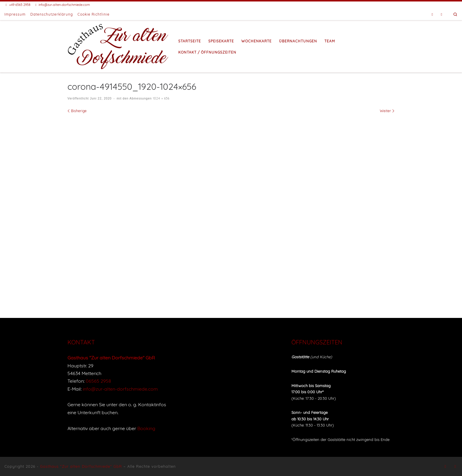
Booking (146, 428)
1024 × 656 (161, 98)
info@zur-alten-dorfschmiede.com (120, 389)
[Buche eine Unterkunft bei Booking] (442, 15)
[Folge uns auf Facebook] (432, 15)
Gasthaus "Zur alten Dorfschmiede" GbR (81, 466)
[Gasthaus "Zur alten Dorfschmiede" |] (118, 46)
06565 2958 (98, 381)
